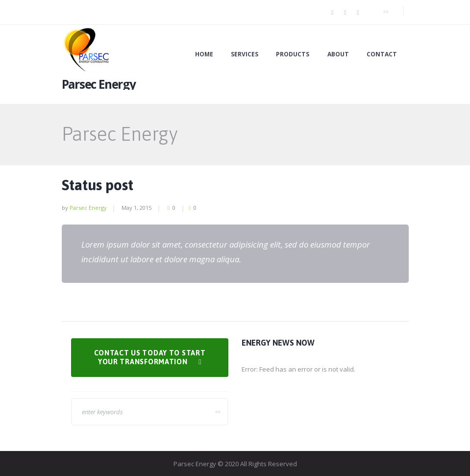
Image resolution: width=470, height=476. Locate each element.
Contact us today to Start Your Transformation (150, 358)
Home (204, 54)
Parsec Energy (88, 208)
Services (245, 54)
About (338, 54)
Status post (98, 185)
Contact (382, 54)
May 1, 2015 (136, 208)
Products (293, 54)
